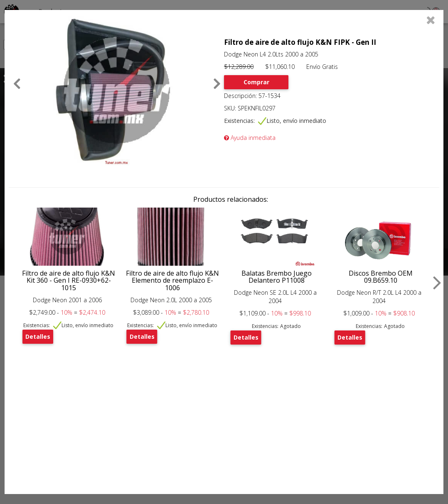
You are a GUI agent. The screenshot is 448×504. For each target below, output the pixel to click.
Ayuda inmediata (250, 138)
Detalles (38, 336)
